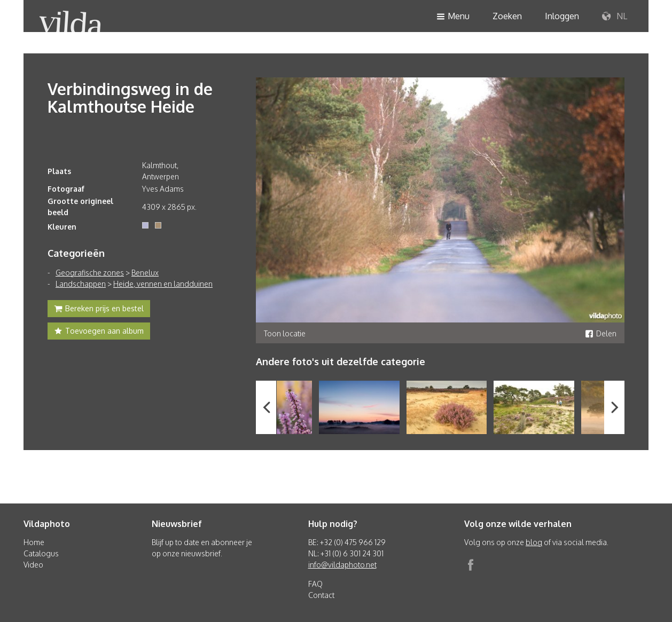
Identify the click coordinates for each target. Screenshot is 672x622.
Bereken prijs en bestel (99, 310)
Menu (453, 17)
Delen (601, 333)
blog (534, 542)
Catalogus (41, 553)
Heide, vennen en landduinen (163, 284)
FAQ (315, 584)
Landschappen (81, 284)
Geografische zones (90, 273)
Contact (321, 595)
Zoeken (507, 16)
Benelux (145, 273)
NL (615, 17)
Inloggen (562, 16)
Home (34, 542)
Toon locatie (285, 333)
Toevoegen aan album (99, 332)
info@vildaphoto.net (342, 565)
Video (33, 565)
